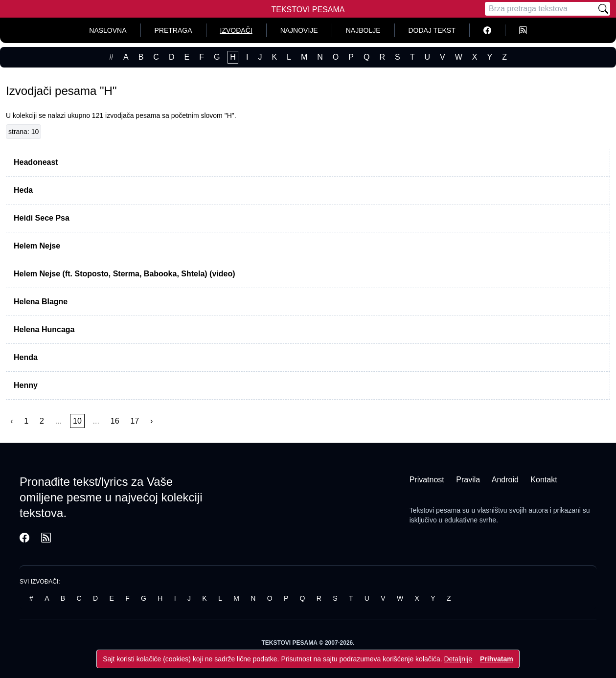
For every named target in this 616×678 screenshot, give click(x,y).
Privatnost (427, 480)
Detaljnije (458, 659)
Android (505, 480)
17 (135, 421)
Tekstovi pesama (435, 510)
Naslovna (108, 30)
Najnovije (299, 30)
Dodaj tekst (432, 30)
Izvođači (236, 30)
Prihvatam (497, 659)
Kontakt (544, 480)
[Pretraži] (603, 9)
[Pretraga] (541, 9)
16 (115, 421)
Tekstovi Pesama (308, 10)
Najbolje (363, 30)
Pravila (468, 480)
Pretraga (173, 30)
